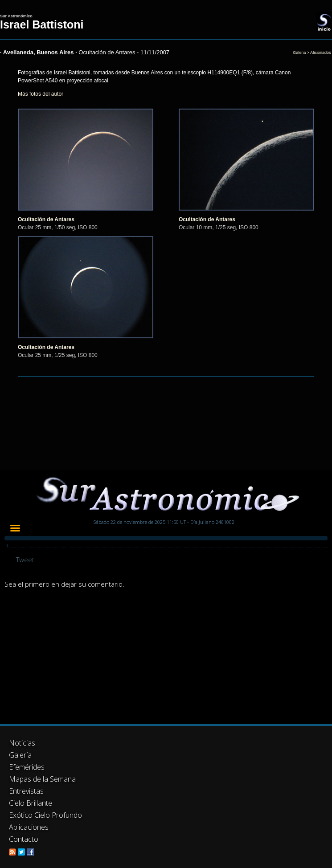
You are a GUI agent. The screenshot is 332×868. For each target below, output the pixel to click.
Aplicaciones (29, 827)
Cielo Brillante (31, 803)
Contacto (24, 839)
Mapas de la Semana (42, 779)
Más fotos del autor (41, 94)
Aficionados (321, 53)
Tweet (25, 560)
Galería (20, 755)
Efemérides (27, 767)
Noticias (22, 743)
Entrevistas (26, 791)
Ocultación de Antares (46, 219)
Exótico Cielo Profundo (45, 815)
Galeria (299, 53)
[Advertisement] (136, 657)
